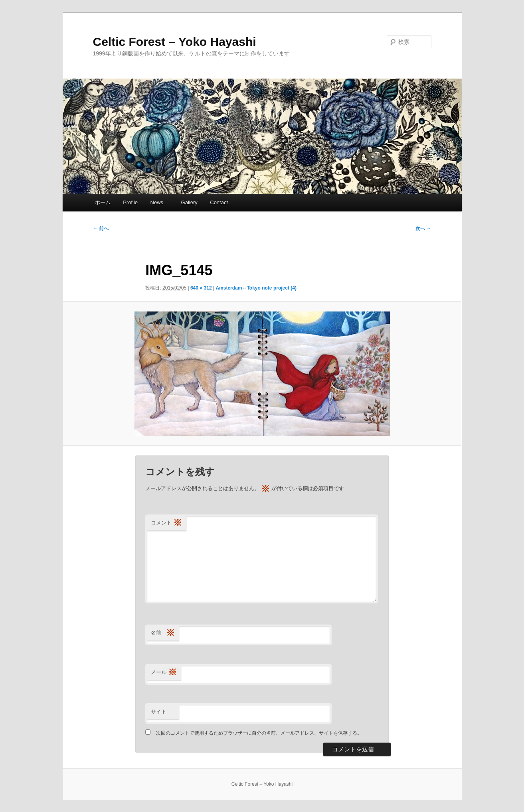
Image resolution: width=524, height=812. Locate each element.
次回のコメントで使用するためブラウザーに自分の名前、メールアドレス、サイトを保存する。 (259, 733)
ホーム (103, 202)
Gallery (189, 202)
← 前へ (101, 229)
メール (164, 673)
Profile (130, 202)
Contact (219, 202)
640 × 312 (201, 288)
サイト (159, 712)
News (160, 202)
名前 (163, 633)
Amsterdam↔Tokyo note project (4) (256, 288)
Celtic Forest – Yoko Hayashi (175, 42)
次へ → (423, 229)
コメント (166, 523)
